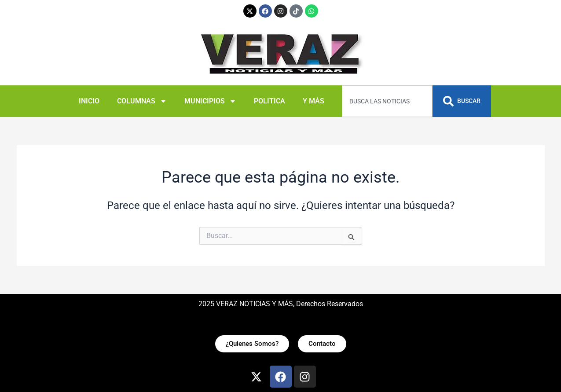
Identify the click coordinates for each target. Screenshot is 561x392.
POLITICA (269, 101)
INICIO (89, 101)
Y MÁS (313, 101)
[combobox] (387, 101)
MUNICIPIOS (210, 101)
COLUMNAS (142, 101)
